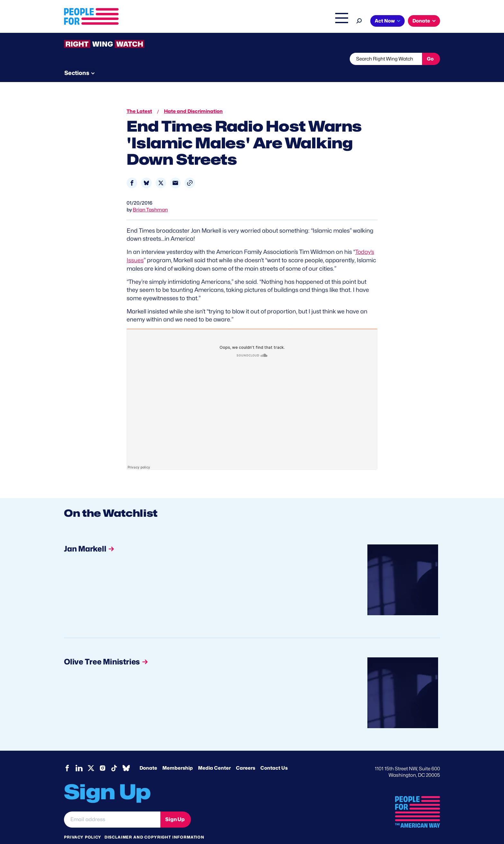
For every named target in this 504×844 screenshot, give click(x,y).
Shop (337, 22)
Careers (246, 756)
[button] (190, 171)
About (208, 22)
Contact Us (274, 756)
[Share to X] (161, 171)
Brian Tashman (150, 198)
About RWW (186, 59)
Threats (110, 59)
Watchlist (148, 59)
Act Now (385, 21)
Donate (421, 21)
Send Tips (273, 59)
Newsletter (230, 59)
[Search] (359, 20)
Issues (234, 22)
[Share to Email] (175, 171)
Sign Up (175, 807)
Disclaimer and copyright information (154, 825)
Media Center (214, 756)
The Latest (313, 22)
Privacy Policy (83, 825)
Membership (178, 756)
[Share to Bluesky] (146, 171)
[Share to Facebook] (132, 171)
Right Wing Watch (274, 22)
